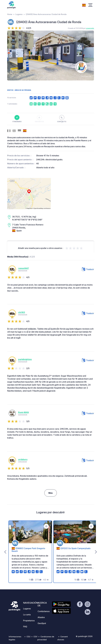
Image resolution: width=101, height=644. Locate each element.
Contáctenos (44, 611)
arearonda (90, 28)
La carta (27, 615)
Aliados (41, 617)
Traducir (88, 269)
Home (10, 14)
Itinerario (17, 119)
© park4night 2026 (84, 636)
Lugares (19, 14)
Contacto (62, 119)
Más (51, 493)
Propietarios (29, 621)
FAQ (25, 627)
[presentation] (11, 56)
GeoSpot (42, 623)
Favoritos (39, 119)
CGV (35, 637)
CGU (28, 637)
